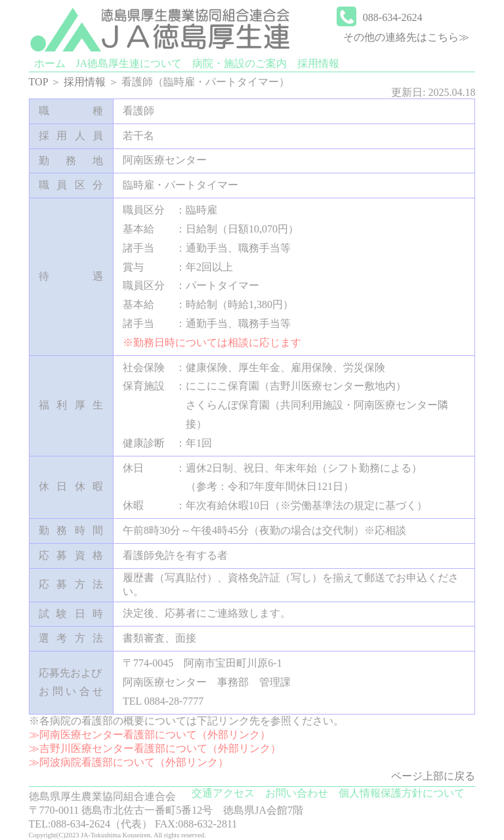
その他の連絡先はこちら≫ (406, 37)
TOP (38, 82)
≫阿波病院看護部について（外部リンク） (129, 762)
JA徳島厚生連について (129, 63)
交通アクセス (223, 793)
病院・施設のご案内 (240, 63)
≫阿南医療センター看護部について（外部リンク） (150, 735)
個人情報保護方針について (402, 793)
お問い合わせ (297, 793)
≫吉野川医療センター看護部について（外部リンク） (155, 748)
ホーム (50, 63)
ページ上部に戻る (433, 776)
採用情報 (318, 63)
